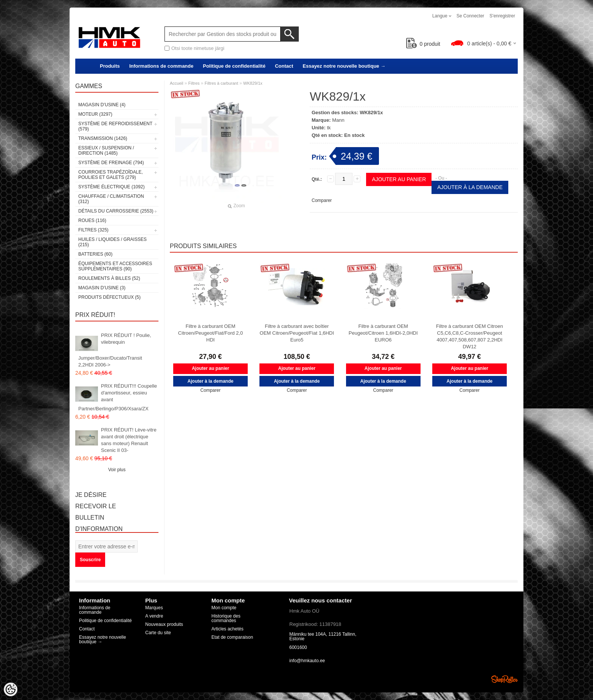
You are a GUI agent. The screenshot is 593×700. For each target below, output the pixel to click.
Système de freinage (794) (111, 163)
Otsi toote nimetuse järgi (198, 48)
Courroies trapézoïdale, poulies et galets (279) (110, 175)
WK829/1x (253, 83)
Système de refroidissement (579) (115, 126)
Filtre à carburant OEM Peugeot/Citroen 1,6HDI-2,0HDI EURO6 (383, 333)
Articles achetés (227, 629)
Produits (110, 66)
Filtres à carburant (221, 83)
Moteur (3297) (95, 114)
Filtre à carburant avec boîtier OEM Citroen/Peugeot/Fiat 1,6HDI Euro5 (297, 333)
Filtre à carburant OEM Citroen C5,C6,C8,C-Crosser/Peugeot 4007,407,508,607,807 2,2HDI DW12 (470, 336)
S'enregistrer (502, 16)
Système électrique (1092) (111, 187)
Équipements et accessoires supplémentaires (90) (115, 266)
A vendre (154, 616)
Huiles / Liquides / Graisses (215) (113, 242)
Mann (338, 120)
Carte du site (158, 633)
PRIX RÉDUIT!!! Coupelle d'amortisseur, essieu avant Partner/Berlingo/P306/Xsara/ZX (118, 397)
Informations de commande (161, 66)
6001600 (298, 647)
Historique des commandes (226, 618)
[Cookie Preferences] (11, 689)
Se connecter (470, 16)
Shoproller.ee (505, 679)
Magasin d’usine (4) (102, 105)
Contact (284, 66)
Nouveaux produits (164, 624)
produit (423, 44)
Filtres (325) (93, 230)
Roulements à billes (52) (109, 278)
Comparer (322, 200)
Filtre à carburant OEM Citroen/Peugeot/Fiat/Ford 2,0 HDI (210, 333)
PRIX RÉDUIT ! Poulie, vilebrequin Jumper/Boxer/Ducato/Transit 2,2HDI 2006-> (115, 350)
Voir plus (117, 470)
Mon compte (224, 608)
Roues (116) (92, 220)
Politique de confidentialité (234, 66)
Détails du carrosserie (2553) (116, 211)
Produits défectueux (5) (109, 297)
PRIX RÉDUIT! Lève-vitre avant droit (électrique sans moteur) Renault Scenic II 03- (129, 440)
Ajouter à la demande (470, 187)
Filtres (194, 83)
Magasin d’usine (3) (102, 288)
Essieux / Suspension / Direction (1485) (106, 151)
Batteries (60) (95, 254)
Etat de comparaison (232, 637)
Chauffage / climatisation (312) (111, 199)
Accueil (176, 83)
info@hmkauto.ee (307, 661)
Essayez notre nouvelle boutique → (344, 66)
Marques (154, 608)
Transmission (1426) (103, 138)
